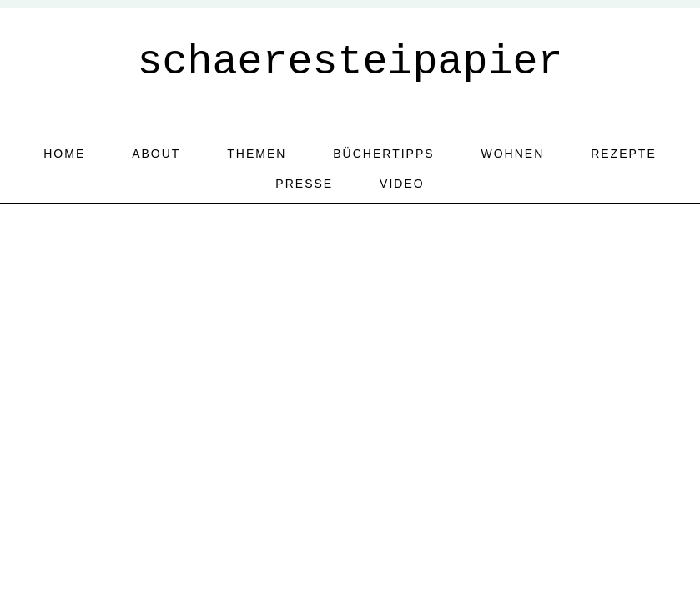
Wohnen (513, 154)
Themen (257, 154)
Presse (304, 184)
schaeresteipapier (350, 62)
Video (402, 184)
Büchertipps (383, 154)
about (156, 154)
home (64, 154)
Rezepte (624, 154)
